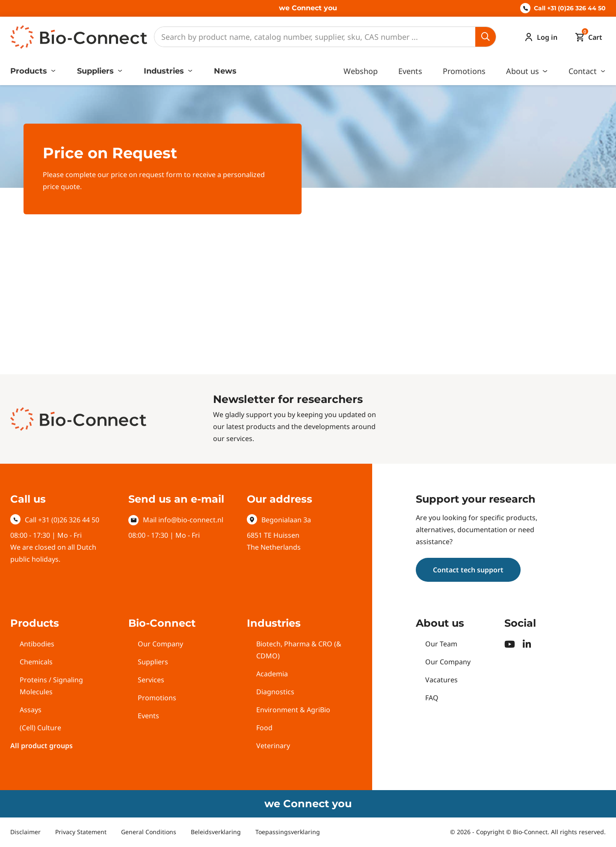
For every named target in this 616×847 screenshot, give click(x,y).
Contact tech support (468, 570)
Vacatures (441, 680)
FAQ (432, 698)
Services (151, 680)
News (225, 71)
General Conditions (149, 832)
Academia (272, 674)
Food (264, 728)
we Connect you (308, 8)
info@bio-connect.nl (191, 520)
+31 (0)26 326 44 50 (69, 520)
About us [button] (524, 71)
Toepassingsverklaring (288, 832)
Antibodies (37, 644)
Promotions (464, 71)
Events (410, 71)
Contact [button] (584, 71)
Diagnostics (275, 692)
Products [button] (30, 71)
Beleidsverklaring (216, 832)
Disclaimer (25, 832)
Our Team (441, 644)
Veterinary (273, 746)
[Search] (315, 37)
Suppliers (153, 662)
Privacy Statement (81, 832)
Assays (31, 710)
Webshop (361, 71)
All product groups (41, 746)
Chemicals (36, 662)
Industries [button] (165, 71)
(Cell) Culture (40, 728)
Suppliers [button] (96, 71)
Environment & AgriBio (293, 710)
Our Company (160, 644)
